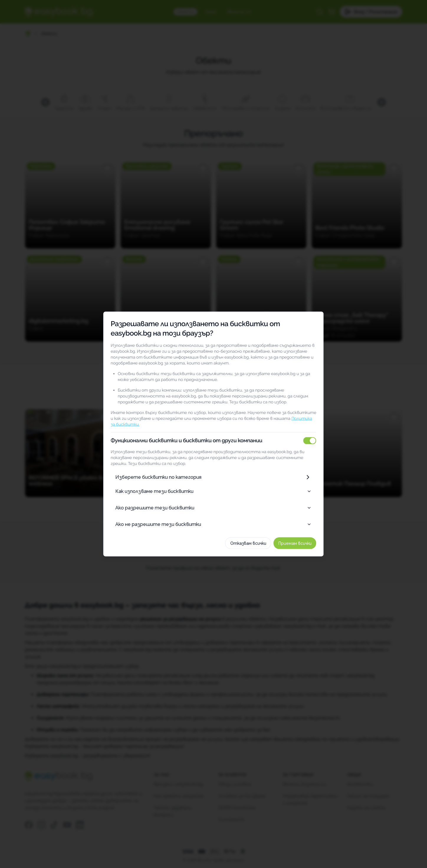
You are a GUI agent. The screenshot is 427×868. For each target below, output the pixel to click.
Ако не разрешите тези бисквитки (213, 524)
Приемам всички (298, 543)
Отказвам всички (251, 543)
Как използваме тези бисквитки (213, 491)
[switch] (313, 441)
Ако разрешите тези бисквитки (213, 508)
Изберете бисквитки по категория (213, 477)
